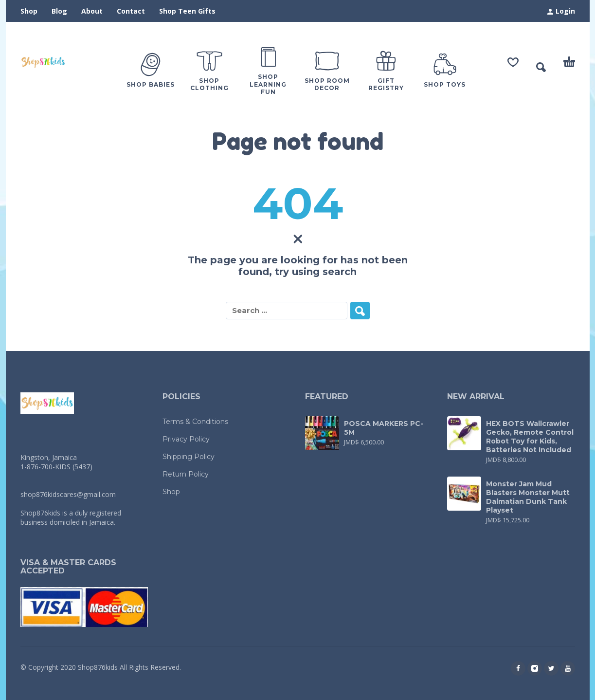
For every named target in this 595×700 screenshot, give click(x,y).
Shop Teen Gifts (187, 11)
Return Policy (186, 474)
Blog (59, 11)
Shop (29, 11)
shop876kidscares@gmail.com (68, 494)
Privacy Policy (186, 439)
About (92, 11)
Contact (131, 11)
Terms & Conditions (195, 422)
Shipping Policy (189, 457)
